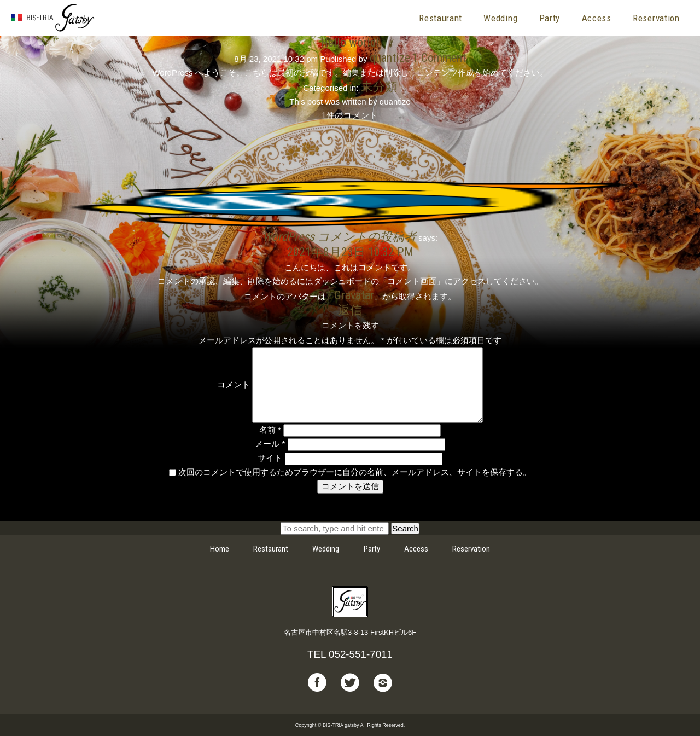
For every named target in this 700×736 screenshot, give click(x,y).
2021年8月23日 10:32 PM (350, 252)
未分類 (379, 86)
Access (597, 18)
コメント (234, 384)
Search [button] (405, 528)
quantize (390, 57)
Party (550, 18)
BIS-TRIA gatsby (53, 18)
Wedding (500, 18)
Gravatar (354, 295)
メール (270, 444)
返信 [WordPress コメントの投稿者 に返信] (350, 310)
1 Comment (439, 57)
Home (220, 549)
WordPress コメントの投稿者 (339, 236)
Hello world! (350, 42)
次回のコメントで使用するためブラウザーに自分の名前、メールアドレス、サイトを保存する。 (355, 472)
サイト (270, 458)
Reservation (656, 18)
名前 (270, 430)
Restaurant (441, 18)
